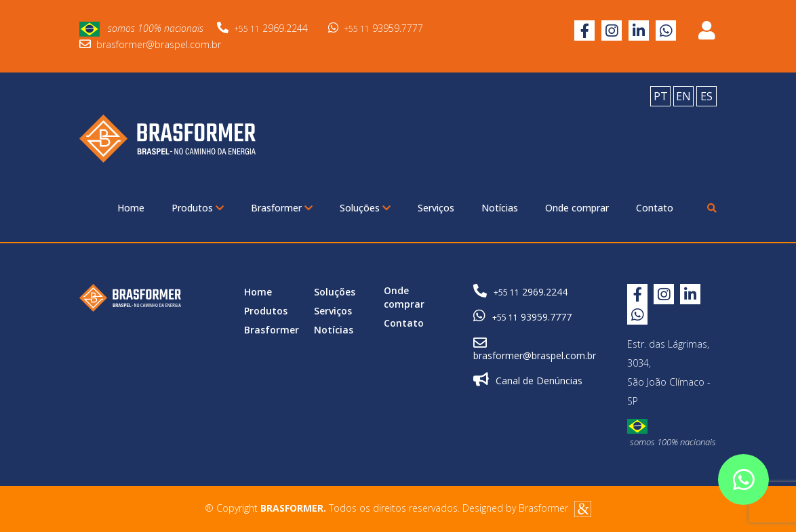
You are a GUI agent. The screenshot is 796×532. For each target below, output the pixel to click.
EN (683, 96)
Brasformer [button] (282, 208)
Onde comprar (577, 208)
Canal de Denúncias (528, 380)
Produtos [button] (198, 208)
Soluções (335, 292)
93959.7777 (376, 28)
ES (707, 96)
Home (131, 208)
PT (661, 96)
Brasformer (272, 330)
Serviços (436, 208)
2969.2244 (262, 28)
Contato (655, 208)
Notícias (500, 208)
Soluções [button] (365, 208)
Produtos (266, 311)
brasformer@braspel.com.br (150, 44)
